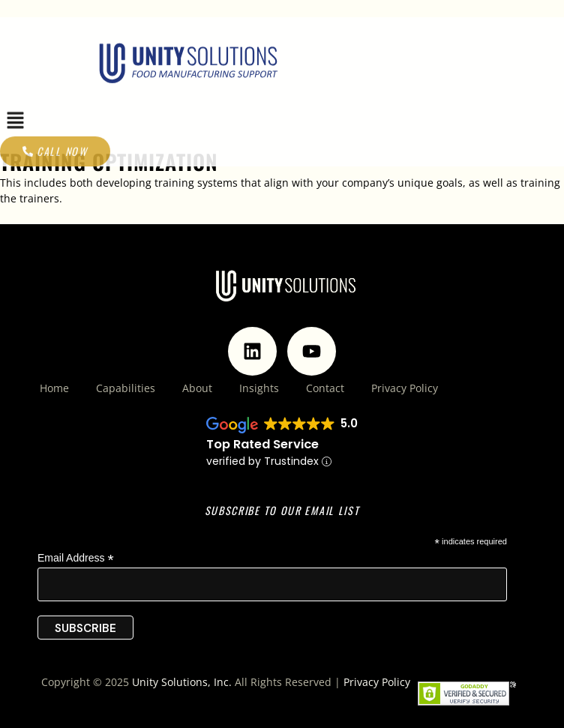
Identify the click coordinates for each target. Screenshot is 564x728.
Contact (325, 388)
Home (54, 388)
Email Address (76, 558)
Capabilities (126, 388)
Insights (259, 388)
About (197, 388)
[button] (15, 148)
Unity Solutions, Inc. (182, 682)
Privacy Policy (405, 388)
